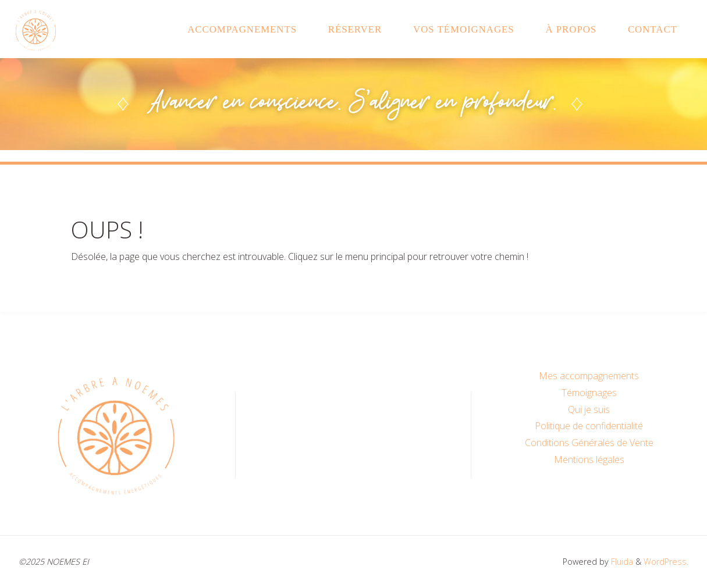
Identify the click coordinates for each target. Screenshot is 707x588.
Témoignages (589, 393)
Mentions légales (589, 459)
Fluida (621, 562)
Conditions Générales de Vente (589, 443)
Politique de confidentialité (589, 426)
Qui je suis (589, 409)
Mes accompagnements (589, 376)
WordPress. (666, 562)
